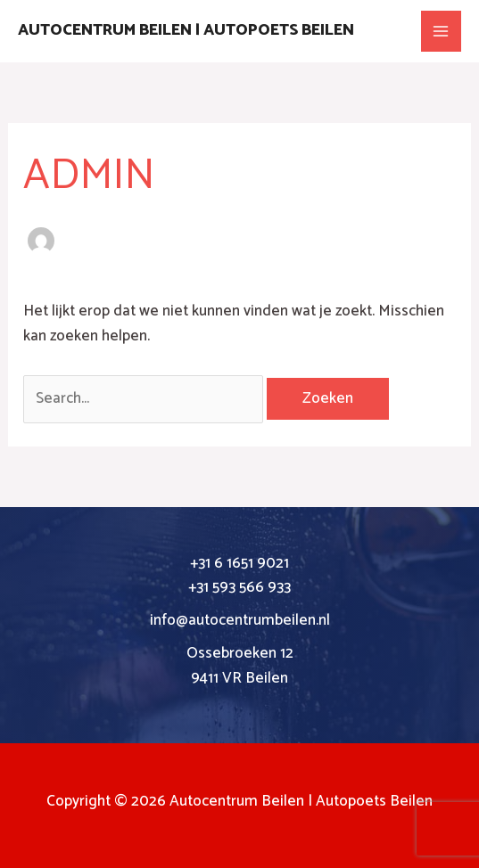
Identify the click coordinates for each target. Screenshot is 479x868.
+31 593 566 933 (239, 587)
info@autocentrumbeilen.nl (240, 620)
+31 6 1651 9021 (239, 563)
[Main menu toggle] (442, 31)
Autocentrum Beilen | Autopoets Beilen (186, 30)
